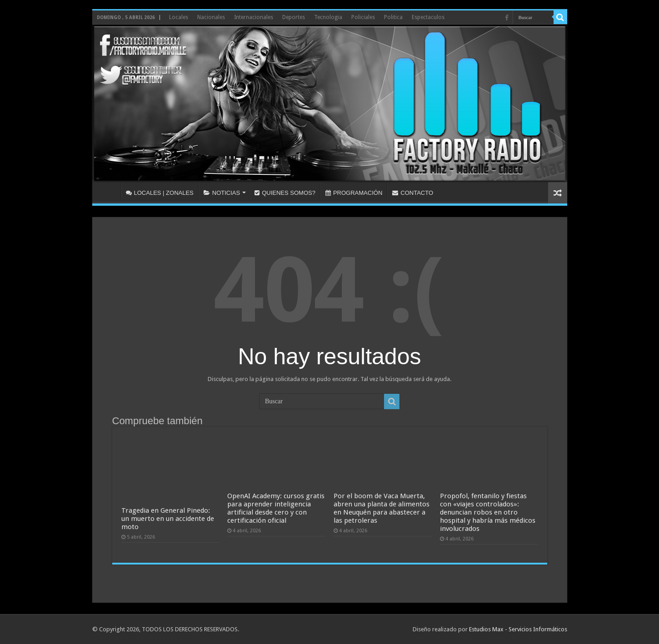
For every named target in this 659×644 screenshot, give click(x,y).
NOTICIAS (222, 193)
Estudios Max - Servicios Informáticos (518, 629)
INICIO (109, 192)
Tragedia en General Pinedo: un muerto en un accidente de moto (168, 519)
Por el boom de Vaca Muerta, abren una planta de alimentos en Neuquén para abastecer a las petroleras (382, 508)
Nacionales (211, 17)
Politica (393, 17)
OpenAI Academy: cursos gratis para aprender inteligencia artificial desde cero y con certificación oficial (276, 508)
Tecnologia (328, 17)
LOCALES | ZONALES (160, 193)
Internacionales (254, 17)
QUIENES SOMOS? (285, 193)
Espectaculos (428, 17)
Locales (179, 17)
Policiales (363, 17)
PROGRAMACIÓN (354, 193)
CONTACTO (413, 193)
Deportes (294, 17)
